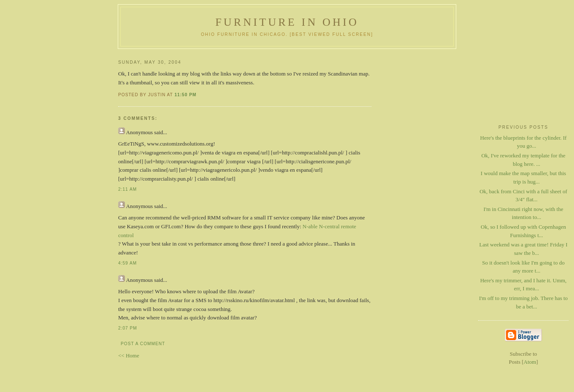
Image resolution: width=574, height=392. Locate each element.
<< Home (129, 356)
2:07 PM (128, 328)
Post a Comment (143, 344)
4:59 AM (127, 263)
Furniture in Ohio (287, 22)
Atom (530, 362)
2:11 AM (127, 189)
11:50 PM (185, 95)
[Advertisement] (523, 85)
